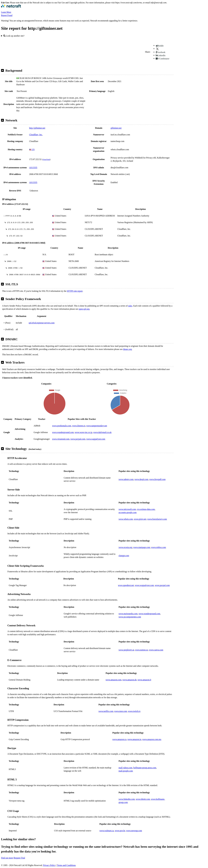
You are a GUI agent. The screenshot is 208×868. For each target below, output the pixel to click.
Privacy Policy (49, 865)
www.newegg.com (134, 831)
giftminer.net (116, 128)
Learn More (6, 12)
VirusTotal (46, 159)
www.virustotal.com (61, 439)
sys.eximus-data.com (146, 509)
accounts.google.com (128, 512)
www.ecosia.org (125, 547)
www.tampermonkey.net (97, 426)
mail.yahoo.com (125, 768)
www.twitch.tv (134, 711)
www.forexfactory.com (157, 519)
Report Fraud (7, 15)
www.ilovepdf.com (158, 479)
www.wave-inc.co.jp (83, 432)
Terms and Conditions (66, 865)
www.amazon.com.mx (152, 739)
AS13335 (33, 168)
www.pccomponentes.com (130, 617)
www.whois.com (126, 519)
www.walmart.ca (107, 831)
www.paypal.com (78, 439)
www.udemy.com (126, 479)
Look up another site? (14, 36)
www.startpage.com (142, 547)
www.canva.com (156, 650)
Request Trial (19, 858)
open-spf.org (84, 309)
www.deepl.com (141, 479)
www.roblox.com (159, 547)
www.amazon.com (113, 680)
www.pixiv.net (140, 519)
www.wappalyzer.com (96, 439)
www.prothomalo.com (62, 426)
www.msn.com (121, 711)
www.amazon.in (134, 739)
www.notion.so (142, 650)
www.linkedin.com (127, 799)
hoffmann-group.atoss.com (145, 768)
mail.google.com (126, 771)
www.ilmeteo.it (79, 426)
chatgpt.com (124, 556)
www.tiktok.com (143, 799)
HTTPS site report (75, 291)
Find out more (7, 858)
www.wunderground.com (63, 432)
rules (130, 306)
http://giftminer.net (37, 128)
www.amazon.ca (119, 739)
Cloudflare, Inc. (36, 135)
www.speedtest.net (126, 585)
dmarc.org (127, 349)
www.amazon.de (129, 680)
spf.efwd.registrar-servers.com (42, 323)
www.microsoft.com (127, 509)
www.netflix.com (106, 711)
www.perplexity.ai (126, 650)
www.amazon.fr (144, 680)
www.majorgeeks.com (128, 614)
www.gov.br (120, 831)
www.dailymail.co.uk (102, 432)
